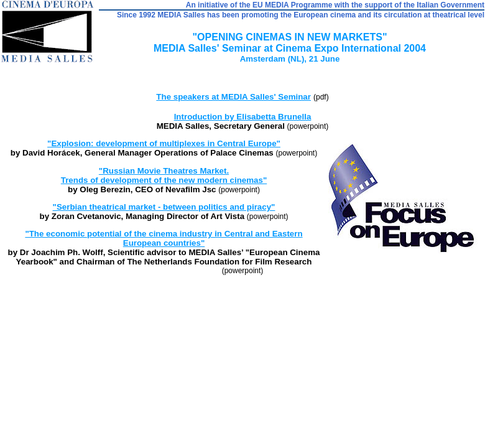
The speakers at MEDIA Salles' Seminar (233, 97)
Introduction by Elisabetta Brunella (243, 117)
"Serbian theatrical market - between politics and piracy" (164, 207)
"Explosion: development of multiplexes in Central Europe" (164, 143)
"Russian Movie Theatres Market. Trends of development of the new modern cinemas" (164, 175)
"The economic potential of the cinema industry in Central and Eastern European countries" (164, 238)
